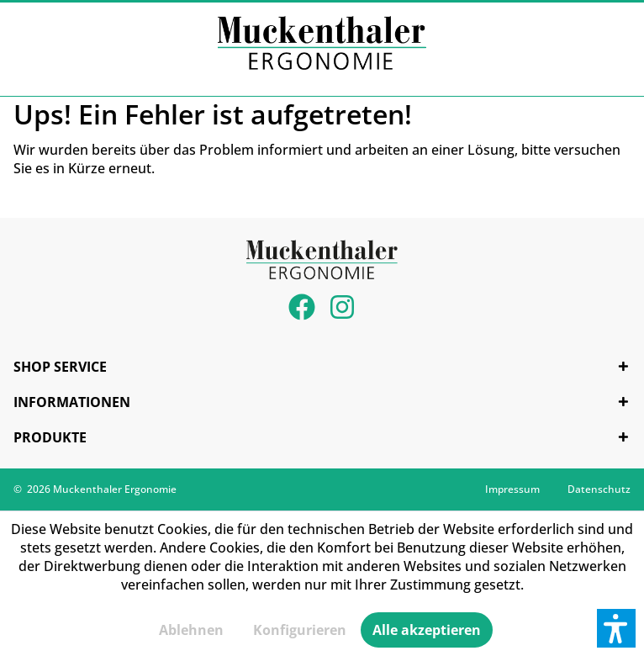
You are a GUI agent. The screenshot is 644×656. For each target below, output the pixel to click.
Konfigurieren (300, 630)
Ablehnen (191, 630)
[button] (616, 628)
